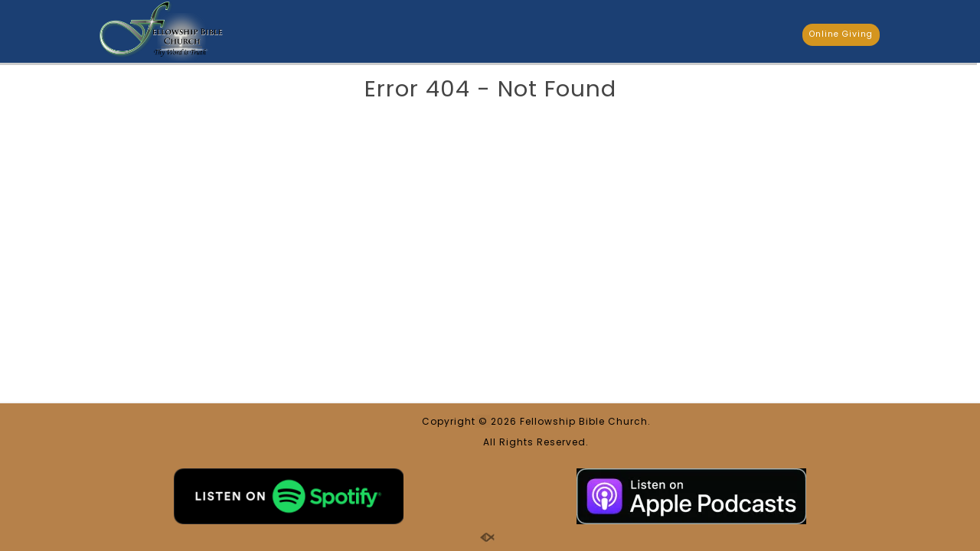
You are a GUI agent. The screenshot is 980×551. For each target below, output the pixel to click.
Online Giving (841, 34)
